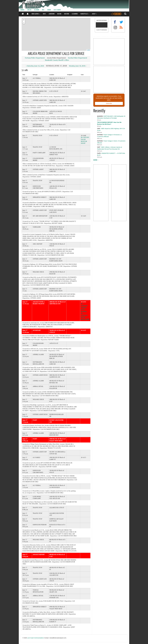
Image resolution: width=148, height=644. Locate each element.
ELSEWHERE (75, 14)
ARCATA (29, 10)
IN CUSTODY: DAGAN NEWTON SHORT (85, 140)
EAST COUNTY (57, 10)
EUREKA (22, 10)
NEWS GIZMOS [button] (36, 14)
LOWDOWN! (52, 14)
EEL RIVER (37, 10)
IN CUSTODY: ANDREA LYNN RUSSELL (84, 308)
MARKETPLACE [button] (85, 14)
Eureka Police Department (78, 58)
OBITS (44, 14)
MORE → (96, 160)
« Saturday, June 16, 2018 (35, 66)
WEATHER (67, 14)
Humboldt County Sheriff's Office (57, 60)
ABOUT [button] (94, 14)
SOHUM (49, 10)
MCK (43, 10)
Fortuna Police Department (35, 58)
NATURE (59, 14)
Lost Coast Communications (35, 638)
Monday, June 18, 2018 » (78, 66)
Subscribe (109, 103)
